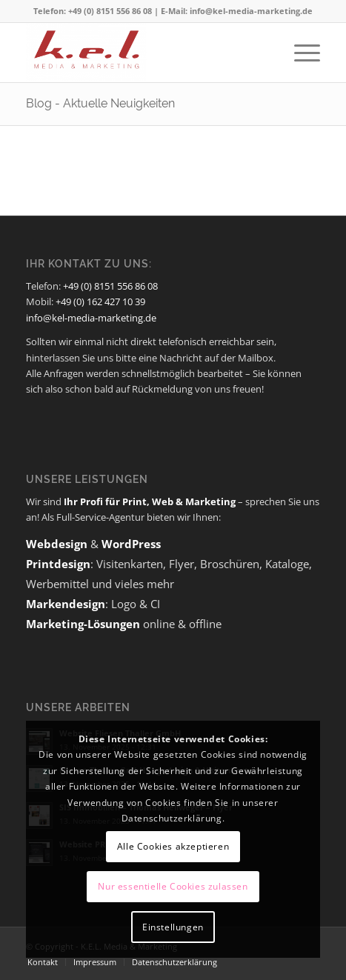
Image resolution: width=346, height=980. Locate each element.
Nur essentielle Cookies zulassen (173, 886)
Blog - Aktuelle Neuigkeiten (100, 103)
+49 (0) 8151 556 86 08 (110, 286)
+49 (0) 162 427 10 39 (100, 301)
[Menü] (300, 53)
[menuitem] (300, 53)
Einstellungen (173, 927)
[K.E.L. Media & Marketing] (144, 53)
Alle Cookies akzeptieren (173, 846)
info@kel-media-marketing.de (91, 318)
